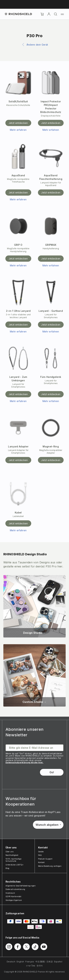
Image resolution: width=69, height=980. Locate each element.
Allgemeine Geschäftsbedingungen (21, 886)
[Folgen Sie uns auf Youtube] (44, 947)
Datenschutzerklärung (15, 889)
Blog (7, 868)
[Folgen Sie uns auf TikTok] (35, 947)
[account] (49, 14)
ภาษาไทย (31, 966)
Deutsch (11, 962)
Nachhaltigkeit (12, 855)
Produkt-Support (45, 859)
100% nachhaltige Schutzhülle (13, 860)
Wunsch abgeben (48, 825)
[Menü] (62, 14)
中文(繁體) (40, 962)
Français (30, 962)
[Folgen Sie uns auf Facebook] (18, 947)
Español (58, 962)
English (20, 962)
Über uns (10, 852)
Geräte (41, 852)
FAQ (40, 855)
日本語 (50, 962)
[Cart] (42, 14)
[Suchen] (56, 14)
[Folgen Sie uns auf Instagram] (9, 947)
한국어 (40, 966)
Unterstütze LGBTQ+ (15, 865)
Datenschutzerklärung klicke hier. (25, 762)
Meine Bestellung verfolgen (50, 866)
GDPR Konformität (13, 896)
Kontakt (41, 862)
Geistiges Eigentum (14, 900)
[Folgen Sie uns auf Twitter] (26, 947)
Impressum (10, 893)
